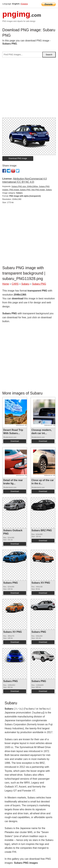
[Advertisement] (29, 89)
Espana (24, 4)
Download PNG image (18, 158)
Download (15, 441)
